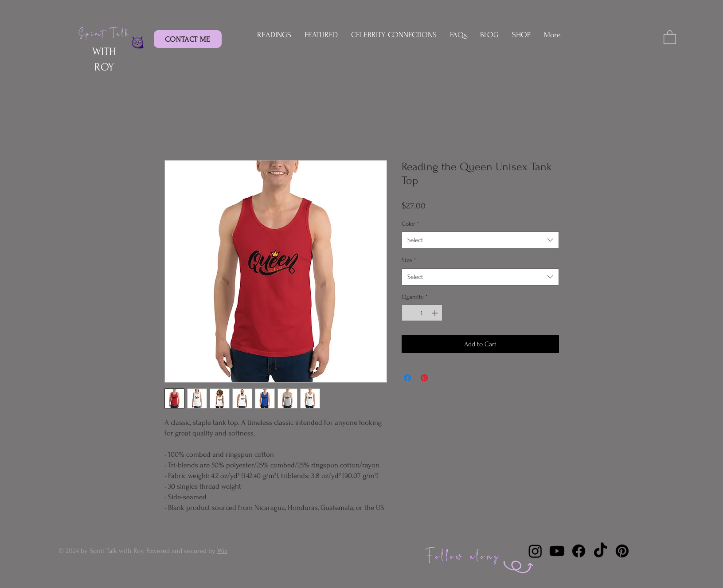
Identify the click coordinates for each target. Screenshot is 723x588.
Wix (222, 551)
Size (409, 260)
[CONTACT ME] (188, 39)
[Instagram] (535, 551)
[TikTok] (600, 551)
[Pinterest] (622, 551)
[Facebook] (579, 551)
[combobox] (480, 240)
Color (410, 224)
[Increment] (436, 313)
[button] (670, 37)
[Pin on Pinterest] (424, 378)
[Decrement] (408, 313)
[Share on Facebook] (407, 378)
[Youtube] (557, 551)
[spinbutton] (422, 313)
